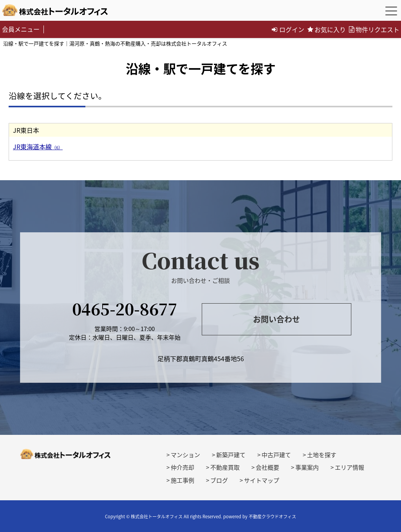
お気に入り (327, 29)
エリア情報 (350, 467)
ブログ (219, 480)
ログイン (288, 29)
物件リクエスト (374, 29)
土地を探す (322, 455)
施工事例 (182, 480)
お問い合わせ (276, 319)
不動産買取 (225, 467)
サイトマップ (262, 480)
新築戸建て (231, 455)
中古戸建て (276, 455)
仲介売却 (182, 467)
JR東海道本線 (38, 147)
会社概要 (267, 467)
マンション (185, 455)
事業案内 (307, 467)
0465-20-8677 (125, 309)
